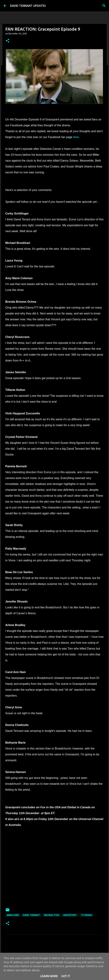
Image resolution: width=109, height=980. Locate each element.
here (76, 137)
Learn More (49, 976)
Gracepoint (70, 915)
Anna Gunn (13, 915)
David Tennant (31, 915)
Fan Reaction (52, 915)
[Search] (104, 6)
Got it (66, 976)
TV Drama (86, 915)
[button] (7, 41)
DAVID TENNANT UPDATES (28, 6)
